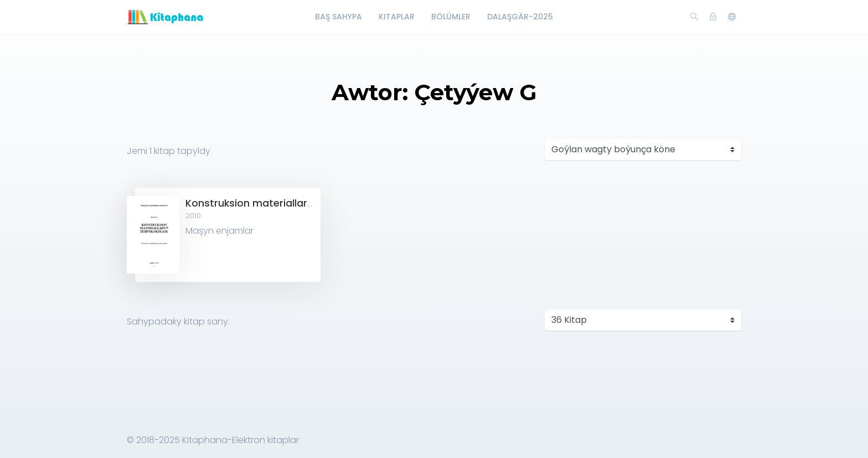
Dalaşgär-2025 (520, 17)
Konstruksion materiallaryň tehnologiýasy (289, 203)
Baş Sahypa (339, 17)
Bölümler (451, 17)
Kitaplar (397, 17)
